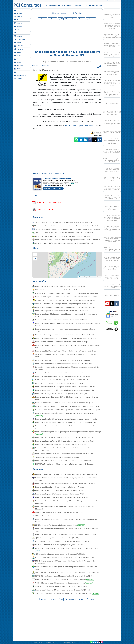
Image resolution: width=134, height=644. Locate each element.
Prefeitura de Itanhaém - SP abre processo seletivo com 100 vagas (59, 490)
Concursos (19, 20)
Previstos (18, 52)
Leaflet (81, 277)
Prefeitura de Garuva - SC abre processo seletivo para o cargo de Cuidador (63, 360)
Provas (18, 69)
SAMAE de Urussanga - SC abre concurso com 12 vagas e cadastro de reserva (64, 222)
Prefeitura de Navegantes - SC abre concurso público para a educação (61, 393)
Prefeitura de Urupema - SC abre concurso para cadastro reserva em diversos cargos (66, 297)
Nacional (18, 23)
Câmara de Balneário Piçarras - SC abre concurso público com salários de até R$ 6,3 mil (67, 406)
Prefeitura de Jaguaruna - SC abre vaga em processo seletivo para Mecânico (63, 236)
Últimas (18, 42)
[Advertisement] (52, 35)
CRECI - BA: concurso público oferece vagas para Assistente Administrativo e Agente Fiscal (68, 572)
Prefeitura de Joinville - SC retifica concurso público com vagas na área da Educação (66, 419)
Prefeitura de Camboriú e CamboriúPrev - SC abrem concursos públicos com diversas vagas (67, 398)
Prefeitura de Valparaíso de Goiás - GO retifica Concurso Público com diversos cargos (67, 549)
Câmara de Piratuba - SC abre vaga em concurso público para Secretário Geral (64, 304)
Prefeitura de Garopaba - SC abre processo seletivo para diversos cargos (62, 342)
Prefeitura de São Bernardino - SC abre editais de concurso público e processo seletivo (67, 373)
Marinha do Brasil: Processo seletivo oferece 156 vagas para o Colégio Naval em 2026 (67, 474)
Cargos (18, 56)
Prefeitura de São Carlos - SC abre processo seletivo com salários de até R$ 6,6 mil (65, 387)
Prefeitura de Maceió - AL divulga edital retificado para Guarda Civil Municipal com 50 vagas (67, 568)
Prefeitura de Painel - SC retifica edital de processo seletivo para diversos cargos (65, 414)
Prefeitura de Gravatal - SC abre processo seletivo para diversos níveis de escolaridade (67, 226)
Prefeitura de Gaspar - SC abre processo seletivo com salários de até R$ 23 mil (64, 286)
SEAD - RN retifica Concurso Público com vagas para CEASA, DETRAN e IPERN (67, 593)
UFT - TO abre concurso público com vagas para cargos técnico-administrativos (65, 557)
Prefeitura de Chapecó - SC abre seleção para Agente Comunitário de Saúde (63, 461)
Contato (18, 78)
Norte (17, 33)
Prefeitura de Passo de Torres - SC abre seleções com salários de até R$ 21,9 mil (64, 441)
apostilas (70, 5)
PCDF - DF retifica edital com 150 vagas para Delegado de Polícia (59, 545)
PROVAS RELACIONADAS (46, 210)
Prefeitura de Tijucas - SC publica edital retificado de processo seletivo (61, 444)
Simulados (19, 65)
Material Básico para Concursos (79, 126)
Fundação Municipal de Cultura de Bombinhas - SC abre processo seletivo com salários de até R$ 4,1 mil (67, 368)
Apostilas (18, 13)
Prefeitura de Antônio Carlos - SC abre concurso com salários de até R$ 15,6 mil (64, 454)
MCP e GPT (19, 46)
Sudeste (18, 26)
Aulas (17, 72)
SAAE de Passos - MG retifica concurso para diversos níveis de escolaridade (63, 516)
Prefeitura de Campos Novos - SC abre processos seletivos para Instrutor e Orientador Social (67, 330)
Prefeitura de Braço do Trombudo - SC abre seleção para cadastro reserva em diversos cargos (67, 427)
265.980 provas (89, 5)
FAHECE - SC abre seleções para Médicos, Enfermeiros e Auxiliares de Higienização (66, 300)
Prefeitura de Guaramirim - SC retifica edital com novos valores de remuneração (65, 390)
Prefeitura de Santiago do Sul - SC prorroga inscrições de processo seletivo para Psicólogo (68, 433)
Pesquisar (77, 13)
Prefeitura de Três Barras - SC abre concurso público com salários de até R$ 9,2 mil (66, 422)
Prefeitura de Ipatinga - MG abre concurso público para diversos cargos (62, 497)
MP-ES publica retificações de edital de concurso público (60, 525)
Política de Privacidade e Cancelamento (43, 642)
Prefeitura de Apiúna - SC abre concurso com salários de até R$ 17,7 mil (62, 311)
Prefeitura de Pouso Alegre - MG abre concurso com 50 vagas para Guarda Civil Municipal (64, 508)
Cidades (18, 59)
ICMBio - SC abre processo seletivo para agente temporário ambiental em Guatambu (66, 293)
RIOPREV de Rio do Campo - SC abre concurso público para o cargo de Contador (65, 464)
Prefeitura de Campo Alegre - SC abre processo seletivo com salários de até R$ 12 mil (66, 376)
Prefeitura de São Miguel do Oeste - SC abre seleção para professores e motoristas (66, 351)
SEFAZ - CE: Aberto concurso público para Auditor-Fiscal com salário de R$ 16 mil (65, 576)
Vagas (17, 62)
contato (99, 5)
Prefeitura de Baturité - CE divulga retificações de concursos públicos (65, 579)
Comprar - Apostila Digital (53, 188)
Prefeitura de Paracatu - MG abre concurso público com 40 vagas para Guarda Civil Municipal (66, 502)
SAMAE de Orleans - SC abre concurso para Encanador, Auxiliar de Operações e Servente (68, 229)
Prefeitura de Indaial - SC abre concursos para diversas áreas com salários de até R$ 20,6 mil (68, 346)
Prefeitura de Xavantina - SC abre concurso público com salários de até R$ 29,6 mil (66, 338)
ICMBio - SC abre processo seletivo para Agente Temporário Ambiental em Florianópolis (68, 410)
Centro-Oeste (19, 39)
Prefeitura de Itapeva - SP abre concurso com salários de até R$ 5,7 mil (61, 494)
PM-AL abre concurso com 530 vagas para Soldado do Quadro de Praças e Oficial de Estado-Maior (66, 562)
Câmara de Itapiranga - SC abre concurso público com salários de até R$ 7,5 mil (65, 335)
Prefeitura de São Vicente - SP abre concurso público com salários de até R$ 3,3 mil (66, 484)
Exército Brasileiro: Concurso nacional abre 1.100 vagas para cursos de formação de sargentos (66, 479)
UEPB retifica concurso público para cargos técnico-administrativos (64, 583)
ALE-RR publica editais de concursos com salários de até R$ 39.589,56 (61, 554)
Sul (16, 29)
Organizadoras (20, 75)
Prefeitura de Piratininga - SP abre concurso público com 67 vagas (60, 487)
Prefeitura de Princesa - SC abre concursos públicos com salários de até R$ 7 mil (65, 403)
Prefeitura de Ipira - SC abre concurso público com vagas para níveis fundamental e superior (66, 315)
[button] (35, 255)
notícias (78, 5)
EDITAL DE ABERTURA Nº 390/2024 (50, 203)
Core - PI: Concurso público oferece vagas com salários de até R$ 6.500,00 (62, 586)
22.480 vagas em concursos (54, 5)
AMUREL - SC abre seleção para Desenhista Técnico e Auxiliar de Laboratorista (64, 233)
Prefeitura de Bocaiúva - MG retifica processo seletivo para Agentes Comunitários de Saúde (66, 520)
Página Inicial (20, 10)
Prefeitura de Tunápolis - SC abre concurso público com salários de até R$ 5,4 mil (65, 307)
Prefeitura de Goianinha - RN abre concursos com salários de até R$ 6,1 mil (63, 590)
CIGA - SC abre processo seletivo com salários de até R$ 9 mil (57, 290)
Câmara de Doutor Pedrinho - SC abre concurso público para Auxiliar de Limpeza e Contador (66, 356)
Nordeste (18, 36)
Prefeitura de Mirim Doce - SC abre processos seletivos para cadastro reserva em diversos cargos (68, 324)
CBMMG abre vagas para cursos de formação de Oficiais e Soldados (60, 512)
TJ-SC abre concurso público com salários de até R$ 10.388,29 (58, 457)
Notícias (18, 16)
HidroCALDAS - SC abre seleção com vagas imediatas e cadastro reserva (62, 380)
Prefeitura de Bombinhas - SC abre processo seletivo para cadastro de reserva (64, 364)
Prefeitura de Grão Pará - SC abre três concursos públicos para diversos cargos (64, 437)
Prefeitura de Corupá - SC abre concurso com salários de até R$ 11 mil (61, 320)
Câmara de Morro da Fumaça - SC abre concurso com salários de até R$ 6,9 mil (64, 243)
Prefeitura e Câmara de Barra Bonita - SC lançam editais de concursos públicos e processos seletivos (65, 449)
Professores (19, 49)
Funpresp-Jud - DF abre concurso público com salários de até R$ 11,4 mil (62, 541)
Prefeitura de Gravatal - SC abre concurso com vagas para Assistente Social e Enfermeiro (68, 240)
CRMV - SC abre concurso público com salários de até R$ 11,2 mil (59, 383)
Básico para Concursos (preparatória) (57, 178)
